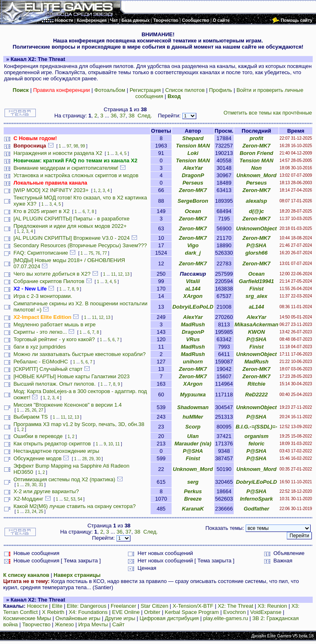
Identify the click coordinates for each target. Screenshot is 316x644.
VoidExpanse (266, 612)
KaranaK (193, 509)
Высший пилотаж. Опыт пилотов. (55, 384)
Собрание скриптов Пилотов (49, 281)
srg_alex (257, 296)
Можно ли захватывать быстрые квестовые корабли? (80, 354)
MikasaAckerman (256, 324)
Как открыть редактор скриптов (52, 444)
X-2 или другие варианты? (46, 491)
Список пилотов (185, 90)
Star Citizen (155, 606)
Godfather (256, 509)
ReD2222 (257, 395)
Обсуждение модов (38, 458)
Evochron (235, 612)
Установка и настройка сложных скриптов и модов (76, 175)
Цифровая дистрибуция (169, 618)
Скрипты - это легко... (40, 332)
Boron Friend (256, 153)
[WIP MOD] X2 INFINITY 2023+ (51, 190)
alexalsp (257, 201)
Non (257, 168)
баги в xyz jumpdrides (40, 347)
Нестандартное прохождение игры (56, 451)
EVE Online (126, 612)
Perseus (193, 183)
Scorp (193, 427)
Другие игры (120, 618)
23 (27, 512)
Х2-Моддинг (29, 499)
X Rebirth (53, 612)
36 (114, 116)
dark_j (193, 253)
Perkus (193, 491)
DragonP (193, 175)
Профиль (221, 90)
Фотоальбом (110, 90)
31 (41, 485)
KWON (257, 332)
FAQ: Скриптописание (41, 253)
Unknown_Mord (256, 175)
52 (66, 499)
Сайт (118, 624)
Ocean (193, 211)
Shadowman (193, 407)
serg (193, 482)
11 (113, 274)
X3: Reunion (272, 606)
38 (131, 116)
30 (98, 459)
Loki (193, 153)
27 (41, 410)
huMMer (193, 417)
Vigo (193, 245)
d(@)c (257, 211)
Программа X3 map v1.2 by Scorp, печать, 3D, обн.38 (79, 424)
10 (110, 444)
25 (27, 410)
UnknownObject (257, 228)
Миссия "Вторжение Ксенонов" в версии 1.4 (68, 405)
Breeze (193, 499)
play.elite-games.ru (226, 618)
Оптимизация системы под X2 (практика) (64, 479)
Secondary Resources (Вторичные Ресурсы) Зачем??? (80, 245)
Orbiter (152, 612)
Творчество (36, 624)
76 (98, 253)
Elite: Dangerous (86, 606)
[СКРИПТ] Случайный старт (48, 369)
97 (69, 146)
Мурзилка (193, 395)
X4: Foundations (88, 612)
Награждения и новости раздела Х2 (58, 153)
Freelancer (123, 606)
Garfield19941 (257, 281)
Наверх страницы (77, 575)
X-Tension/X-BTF (193, 606)
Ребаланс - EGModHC (41, 362)
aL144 (193, 289)
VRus (193, 339)
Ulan (193, 436)
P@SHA (257, 245)
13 (127, 274)
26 (34, 410)
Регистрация (145, 90)
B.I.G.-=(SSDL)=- (257, 427)
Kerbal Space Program (192, 612)
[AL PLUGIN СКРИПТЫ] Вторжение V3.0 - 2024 (72, 238)
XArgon (193, 296)
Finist (257, 289)
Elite (57, 606)
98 (76, 146)
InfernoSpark (256, 499)
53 (73, 499)
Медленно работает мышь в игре (55, 324)
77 (105, 253)
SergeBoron (193, 201)
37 (123, 116)
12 (120, 274)
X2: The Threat (235, 606)
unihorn (193, 362)
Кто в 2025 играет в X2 (42, 211)
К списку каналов (26, 575)
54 (80, 499)
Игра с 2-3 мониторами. (43, 296)
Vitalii (193, 281)
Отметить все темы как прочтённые (268, 113)
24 (34, 512)
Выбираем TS (31, 417)
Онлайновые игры (78, 618)
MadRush (193, 324)
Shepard (193, 138)
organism (257, 436)
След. (145, 116)
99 (82, 146)
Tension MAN (193, 146)
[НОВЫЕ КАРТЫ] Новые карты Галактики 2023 (72, 376)
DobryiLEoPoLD (193, 307)
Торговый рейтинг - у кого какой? (54, 339)
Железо (64, 624)
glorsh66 (256, 253)
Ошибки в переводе (38, 436)
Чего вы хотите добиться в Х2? (52, 274)
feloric (257, 444)
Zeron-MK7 (256, 146)
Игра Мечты (93, 624)
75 (91, 253)
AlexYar (193, 168)
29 (91, 459)
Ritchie (257, 384)
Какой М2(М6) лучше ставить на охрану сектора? (75, 506)
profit (257, 138)
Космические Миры (27, 618)
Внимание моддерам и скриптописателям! (66, 168)
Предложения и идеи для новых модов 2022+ (70, 226)
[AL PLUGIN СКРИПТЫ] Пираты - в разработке (72, 219)
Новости (37, 606)
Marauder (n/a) (193, 444)
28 (85, 459)
